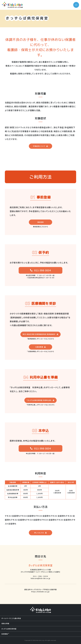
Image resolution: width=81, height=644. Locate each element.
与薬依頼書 (39, 347)
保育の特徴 (5, 623)
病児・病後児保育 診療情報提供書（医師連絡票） (39, 334)
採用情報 (5, 634)
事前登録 (41, 222)
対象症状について (39, 146)
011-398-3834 (43, 270)
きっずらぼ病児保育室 (9, 629)
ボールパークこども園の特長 (11, 618)
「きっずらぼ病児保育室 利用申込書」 (39, 400)
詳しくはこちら (39, 533)
